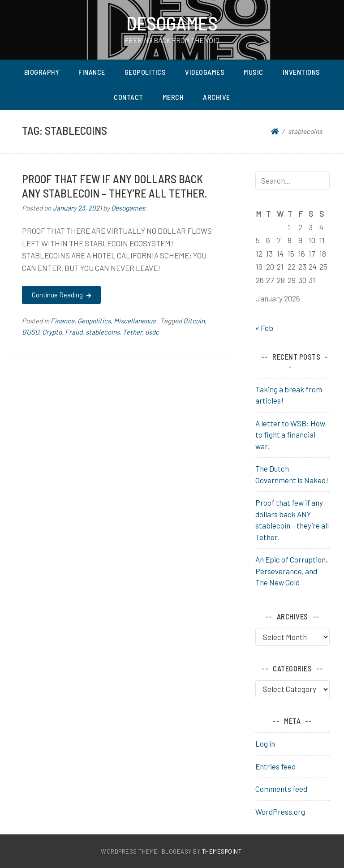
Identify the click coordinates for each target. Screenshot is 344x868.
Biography (42, 72)
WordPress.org (280, 812)
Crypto (52, 332)
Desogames (172, 23)
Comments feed (281, 789)
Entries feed (275, 766)
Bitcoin (194, 321)
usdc (152, 332)
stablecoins (103, 332)
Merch (173, 97)
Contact (129, 97)
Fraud (74, 332)
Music (254, 72)
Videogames (205, 72)
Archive (217, 97)
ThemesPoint (222, 851)
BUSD (30, 332)
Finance (92, 72)
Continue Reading (61, 295)
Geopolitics (145, 72)
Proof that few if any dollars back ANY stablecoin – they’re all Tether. (114, 186)
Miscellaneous (135, 321)
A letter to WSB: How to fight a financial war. (290, 435)
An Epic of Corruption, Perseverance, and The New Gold (291, 571)
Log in (265, 743)
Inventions (301, 72)
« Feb (264, 328)
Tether (132, 332)
